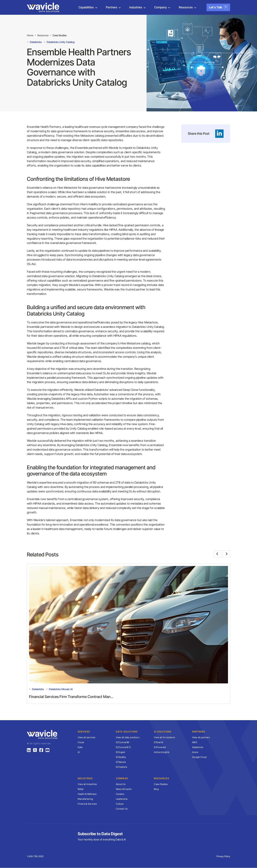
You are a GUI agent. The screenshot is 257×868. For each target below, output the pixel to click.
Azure (195, 752)
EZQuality (121, 757)
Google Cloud (199, 757)
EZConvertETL (124, 747)
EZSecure (121, 762)
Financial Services (87, 804)
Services (84, 732)
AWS (195, 742)
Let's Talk (218, 7)
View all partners (201, 737)
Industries (136, 7)
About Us (121, 784)
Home (30, 35)
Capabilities (86, 7)
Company (160, 7)
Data (80, 747)
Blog (156, 789)
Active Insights (162, 752)
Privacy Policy (223, 856)
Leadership (122, 799)
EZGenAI (159, 742)
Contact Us (122, 809)
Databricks (198, 747)
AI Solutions (163, 732)
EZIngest (121, 752)
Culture (120, 804)
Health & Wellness (87, 794)
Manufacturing (85, 799)
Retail (81, 789)
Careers (120, 794)
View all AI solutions (165, 737)
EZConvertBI (123, 742)
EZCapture (122, 767)
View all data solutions (128, 737)
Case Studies (62, 35)
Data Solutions (127, 732)
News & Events (124, 789)
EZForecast (160, 747)
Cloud (81, 742)
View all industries (87, 784)
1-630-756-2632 (35, 856)
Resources (186, 7)
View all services (87, 737)
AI (79, 752)
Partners (112, 7)
